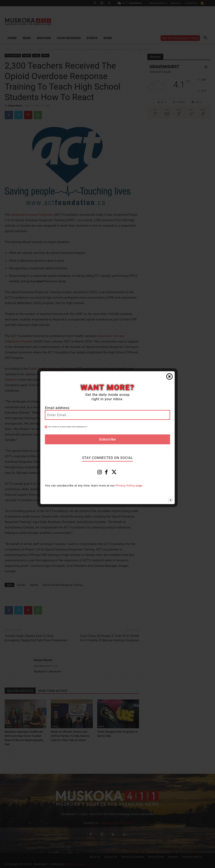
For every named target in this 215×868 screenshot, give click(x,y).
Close (169, 376)
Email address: (58, 408)
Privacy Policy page (129, 486)
